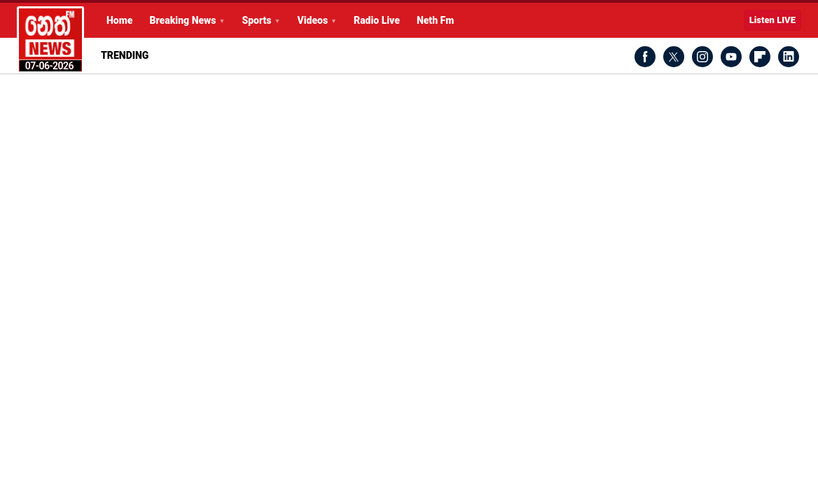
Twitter (674, 57)
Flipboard (760, 57)
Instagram (702, 57)
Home (119, 20)
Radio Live (377, 20)
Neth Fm (435, 20)
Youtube (731, 57)
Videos (312, 20)
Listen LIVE (772, 20)
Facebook (645, 57)
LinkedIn (789, 57)
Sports (256, 20)
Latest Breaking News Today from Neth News (50, 40)
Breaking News (182, 20)
